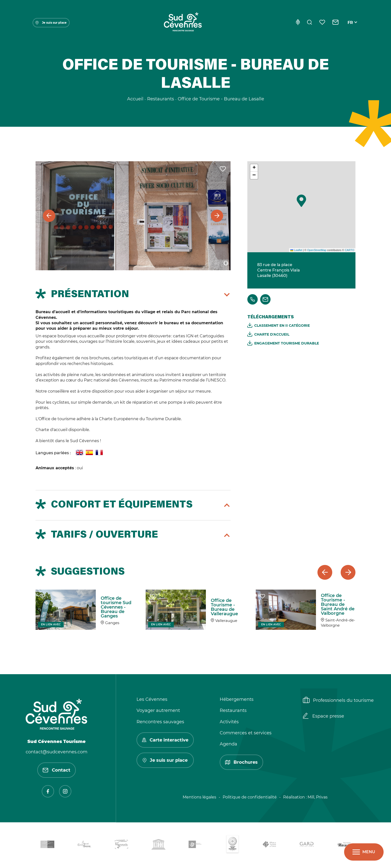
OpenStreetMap (317, 250)
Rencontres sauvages (160, 722)
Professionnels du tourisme (338, 701)
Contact (57, 770)
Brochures (241, 762)
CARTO (350, 250)
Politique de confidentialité (250, 797)
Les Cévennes (152, 699)
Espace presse (323, 716)
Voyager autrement (158, 710)
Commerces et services (246, 733)
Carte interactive (165, 740)
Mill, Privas (318, 797)
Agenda (228, 744)
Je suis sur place (51, 23)
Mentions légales (199, 797)
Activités (229, 722)
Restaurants (233, 710)
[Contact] (336, 23)
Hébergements (237, 699)
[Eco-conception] (298, 23)
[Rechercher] (310, 23)
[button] (301, 201)
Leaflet (296, 250)
